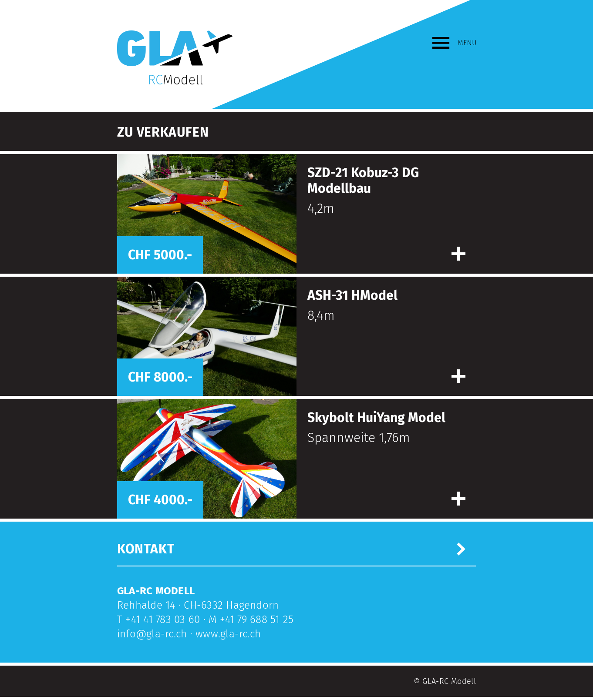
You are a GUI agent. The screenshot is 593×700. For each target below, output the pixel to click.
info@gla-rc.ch (152, 634)
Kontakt (146, 549)
